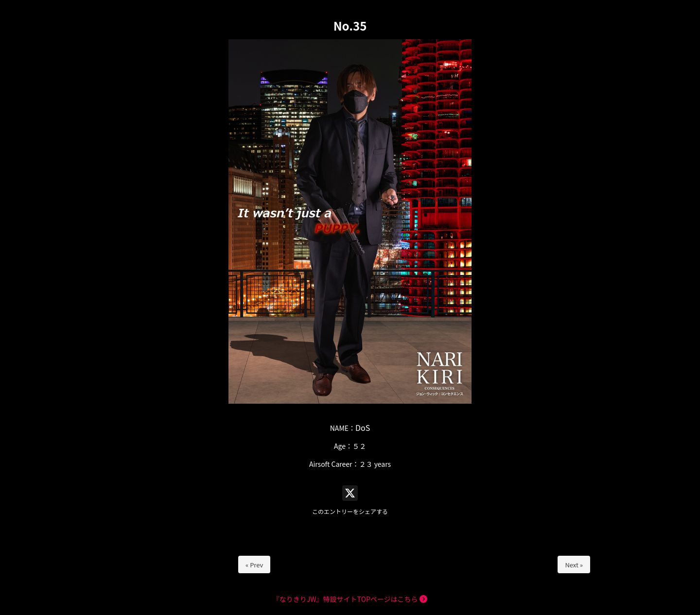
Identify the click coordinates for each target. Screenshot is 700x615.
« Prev (254, 565)
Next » (574, 565)
